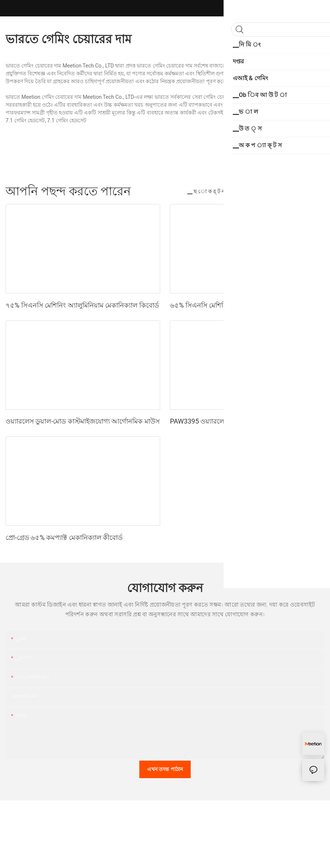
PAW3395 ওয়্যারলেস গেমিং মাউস (216, 421)
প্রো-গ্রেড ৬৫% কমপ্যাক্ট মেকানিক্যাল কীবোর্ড (64, 537)
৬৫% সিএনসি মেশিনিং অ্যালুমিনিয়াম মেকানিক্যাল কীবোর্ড (247, 305)
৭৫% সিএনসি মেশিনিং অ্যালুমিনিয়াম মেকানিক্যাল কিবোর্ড (82, 305)
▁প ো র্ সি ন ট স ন (297, 191)
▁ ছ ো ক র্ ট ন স (208, 191)
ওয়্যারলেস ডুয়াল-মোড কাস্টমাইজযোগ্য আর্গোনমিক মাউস (83, 421)
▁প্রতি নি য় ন (252, 191)
